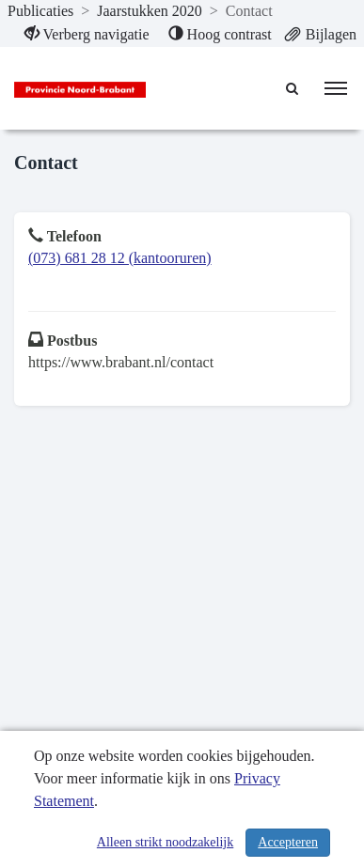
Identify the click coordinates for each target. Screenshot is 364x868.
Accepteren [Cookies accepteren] (288, 842)
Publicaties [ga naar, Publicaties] (40, 11)
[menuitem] (87, 35)
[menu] (336, 88)
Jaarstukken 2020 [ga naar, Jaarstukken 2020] (150, 11)
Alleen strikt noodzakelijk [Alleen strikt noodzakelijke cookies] (165, 842)
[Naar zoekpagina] (293, 88)
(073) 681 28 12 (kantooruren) (120, 258)
